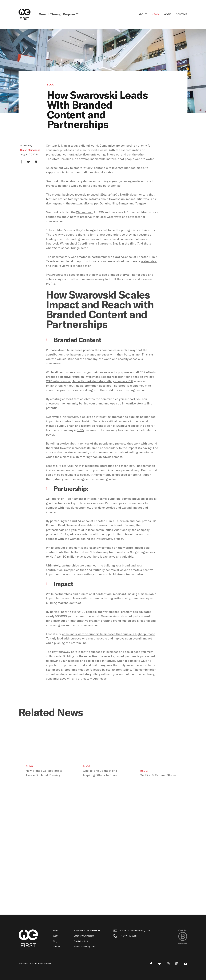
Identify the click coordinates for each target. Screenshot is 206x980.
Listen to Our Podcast (84, 936)
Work (167, 14)
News (155, 14)
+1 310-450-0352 (128, 936)
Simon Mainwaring (30, 150)
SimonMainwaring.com (84, 947)
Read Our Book (81, 941)
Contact (182, 14)
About (143, 14)
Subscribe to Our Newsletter (87, 931)
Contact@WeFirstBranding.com (135, 931)
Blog (51, 85)
